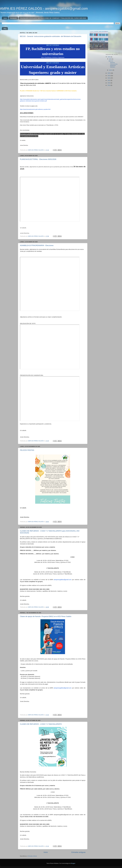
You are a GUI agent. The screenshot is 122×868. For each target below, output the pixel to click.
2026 (109, 57)
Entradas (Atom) (32, 856)
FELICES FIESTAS (27, 450)
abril (110, 59)
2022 (109, 80)
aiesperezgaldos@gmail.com (63, 580)
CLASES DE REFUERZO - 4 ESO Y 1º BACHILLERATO (41, 724)
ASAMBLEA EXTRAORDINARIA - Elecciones (37, 245)
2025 (109, 73)
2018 (109, 85)
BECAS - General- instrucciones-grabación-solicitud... (113, 64)
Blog (5, 29)
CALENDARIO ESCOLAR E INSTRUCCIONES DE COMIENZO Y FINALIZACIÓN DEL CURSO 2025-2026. (53, 18)
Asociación (13, 18)
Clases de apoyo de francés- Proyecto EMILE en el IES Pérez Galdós (46, 616)
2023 (109, 78)
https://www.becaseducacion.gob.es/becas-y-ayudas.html (35, 109)
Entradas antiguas (79, 852)
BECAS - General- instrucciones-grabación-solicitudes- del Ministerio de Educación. (51, 36)
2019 (109, 83)
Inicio (5, 18)
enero (111, 70)
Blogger (73, 863)
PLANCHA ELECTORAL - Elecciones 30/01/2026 (38, 159)
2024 (109, 76)
